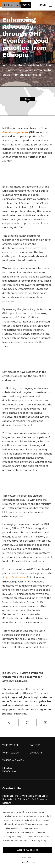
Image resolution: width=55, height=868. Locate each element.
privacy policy (40, 841)
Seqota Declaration (14, 577)
